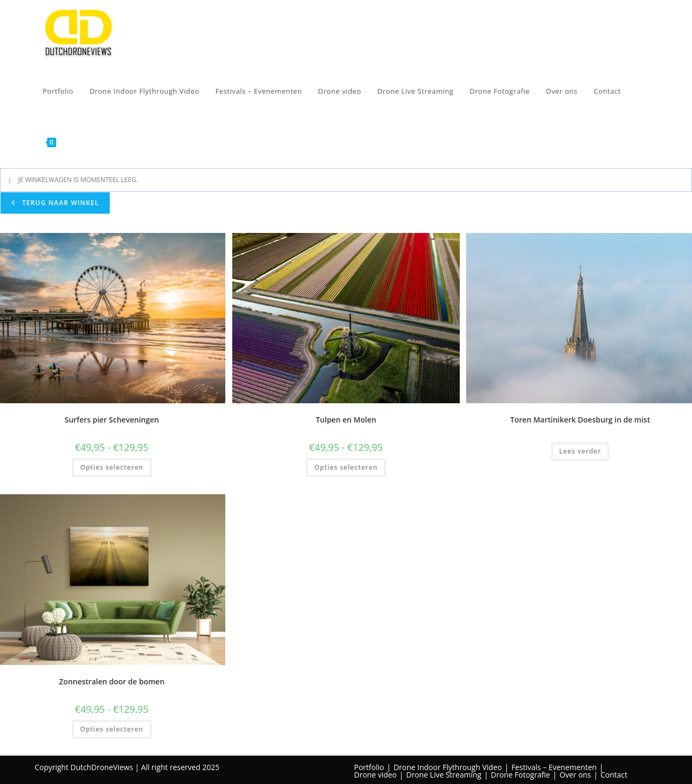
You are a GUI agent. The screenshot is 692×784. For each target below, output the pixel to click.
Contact (614, 775)
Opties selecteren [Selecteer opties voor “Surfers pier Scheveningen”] (112, 467)
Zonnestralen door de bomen (112, 681)
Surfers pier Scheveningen (112, 420)
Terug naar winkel (59, 203)
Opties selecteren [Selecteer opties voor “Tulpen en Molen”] (346, 467)
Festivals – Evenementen (554, 767)
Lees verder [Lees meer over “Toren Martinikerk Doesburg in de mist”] (580, 451)
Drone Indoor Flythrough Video (447, 767)
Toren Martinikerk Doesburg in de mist (580, 420)
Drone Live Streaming (444, 775)
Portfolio (369, 767)
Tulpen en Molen (346, 420)
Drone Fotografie (520, 775)
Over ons (575, 775)
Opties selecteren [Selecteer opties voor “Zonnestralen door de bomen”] (112, 729)
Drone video (376, 775)
